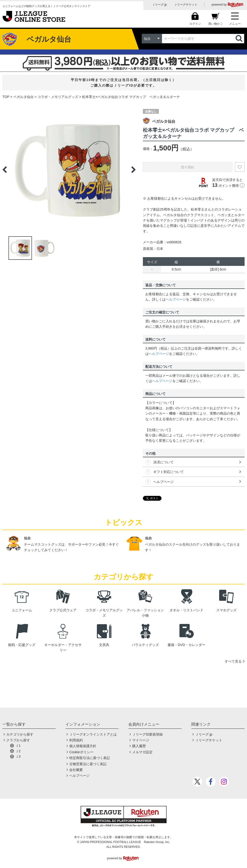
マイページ (141, 740)
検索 (239, 39)
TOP (6, 97)
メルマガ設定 (142, 752)
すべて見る (233, 661)
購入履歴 (139, 746)
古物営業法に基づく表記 (88, 764)
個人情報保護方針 (83, 746)
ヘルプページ (176, 299)
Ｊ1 (18, 745)
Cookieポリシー (81, 752)
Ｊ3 (18, 756)
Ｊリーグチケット (186, 5)
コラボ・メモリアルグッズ (58, 97)
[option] (69, 170)
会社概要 (76, 770)
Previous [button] (5, 170)
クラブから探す (18, 740)
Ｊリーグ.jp (159, 5)
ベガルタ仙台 (23, 97)
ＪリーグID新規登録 (147, 734)
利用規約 (76, 740)
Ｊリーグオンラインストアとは (93, 734)
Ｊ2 (18, 751)
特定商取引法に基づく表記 (90, 758)
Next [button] (133, 170)
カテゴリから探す (20, 734)
